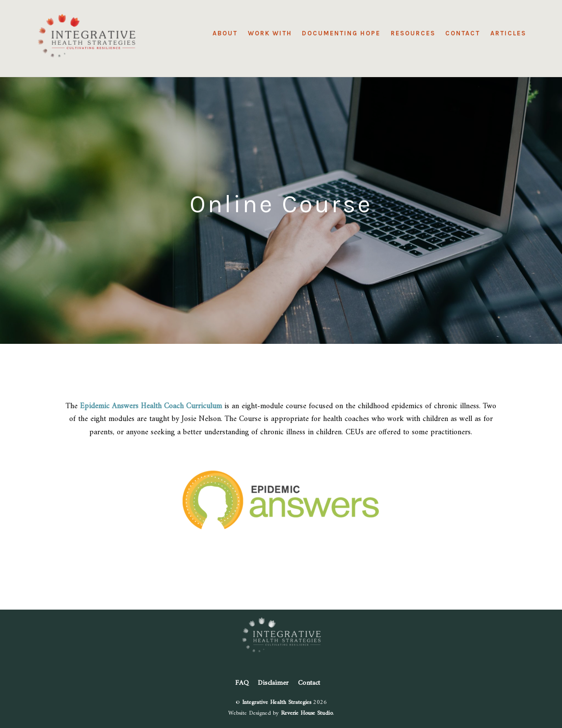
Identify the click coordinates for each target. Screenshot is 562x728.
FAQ (242, 683)
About (225, 33)
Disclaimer (273, 683)
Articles (508, 33)
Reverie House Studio (307, 713)
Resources (413, 33)
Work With (270, 33)
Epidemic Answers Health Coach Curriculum (151, 406)
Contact (463, 33)
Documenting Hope (341, 33)
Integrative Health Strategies (277, 702)
